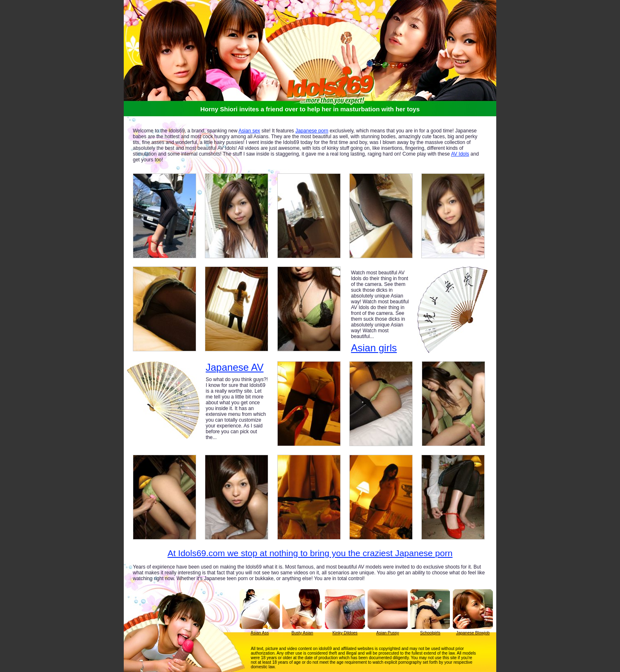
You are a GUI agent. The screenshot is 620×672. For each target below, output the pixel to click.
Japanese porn (312, 131)
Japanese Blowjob (473, 633)
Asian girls (374, 348)
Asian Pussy (388, 633)
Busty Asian (302, 633)
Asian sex (249, 131)
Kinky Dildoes (345, 633)
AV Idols (460, 154)
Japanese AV (235, 367)
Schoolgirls (430, 633)
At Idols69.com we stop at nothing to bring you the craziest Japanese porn (310, 553)
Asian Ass (260, 633)
